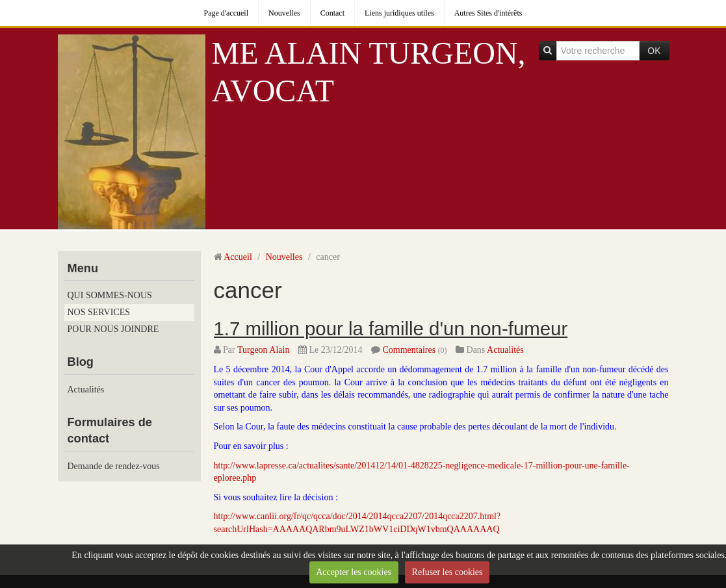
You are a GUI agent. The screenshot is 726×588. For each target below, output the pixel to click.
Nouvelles (284, 13)
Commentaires (409, 350)
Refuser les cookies (447, 572)
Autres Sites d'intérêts (488, 13)
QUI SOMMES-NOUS (110, 295)
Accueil (238, 257)
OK (654, 51)
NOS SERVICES (99, 312)
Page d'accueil (226, 13)
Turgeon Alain (264, 350)
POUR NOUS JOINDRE (113, 329)
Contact (332, 13)
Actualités (86, 390)
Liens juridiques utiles (399, 13)
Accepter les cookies (354, 572)
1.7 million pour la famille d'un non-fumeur (391, 328)
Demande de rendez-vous (114, 466)
